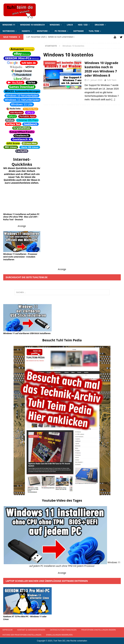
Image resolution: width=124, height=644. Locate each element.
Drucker (99, 25)
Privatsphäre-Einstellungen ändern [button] (99, 630)
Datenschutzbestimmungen (63, 630)
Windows (55, 25)
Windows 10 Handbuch (32, 25)
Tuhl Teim (94, 31)
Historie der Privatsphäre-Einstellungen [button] (22, 635)
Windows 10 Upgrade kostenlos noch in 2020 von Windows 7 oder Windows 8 (101, 69)
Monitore (42, 31)
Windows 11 (9, 25)
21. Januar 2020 (95, 80)
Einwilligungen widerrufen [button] (59, 635)
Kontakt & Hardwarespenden (31, 630)
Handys (26, 31)
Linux (70, 25)
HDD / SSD (83, 25)
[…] (113, 99)
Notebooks (9, 31)
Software (78, 31)
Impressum (7, 630)
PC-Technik (60, 31)
